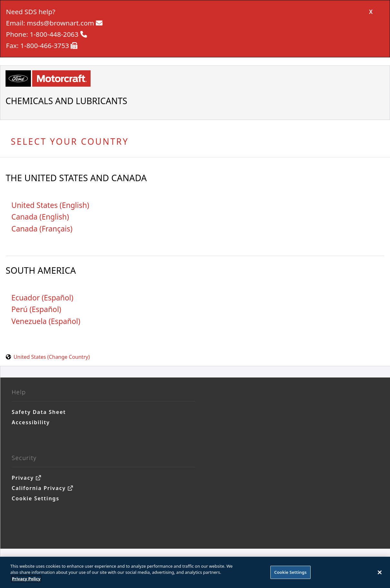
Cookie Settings (35, 498)
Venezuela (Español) (46, 321)
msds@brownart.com (60, 23)
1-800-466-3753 (45, 45)
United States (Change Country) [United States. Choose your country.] (52, 357)
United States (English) (50, 205)
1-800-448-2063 (54, 34)
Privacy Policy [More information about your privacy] (26, 580)
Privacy (23, 478)
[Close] (380, 574)
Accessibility (31, 422)
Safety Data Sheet (39, 412)
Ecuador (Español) (42, 298)
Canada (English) (40, 217)
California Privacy (39, 488)
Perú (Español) (36, 309)
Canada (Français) (42, 229)
